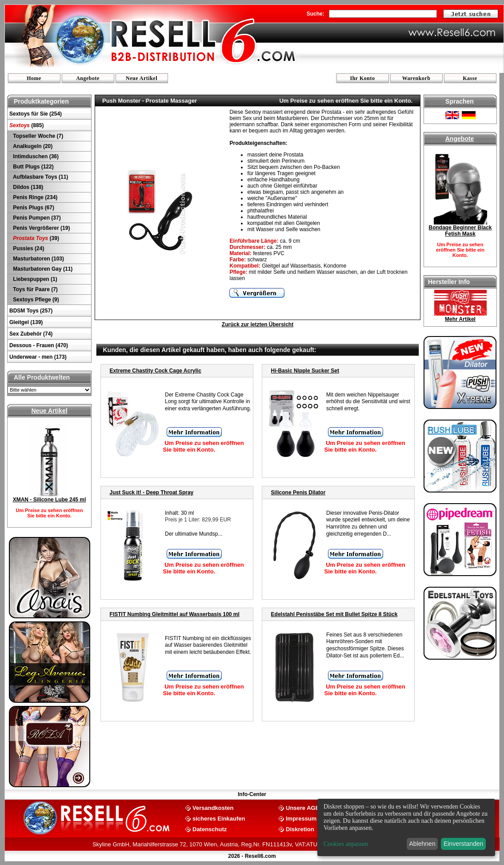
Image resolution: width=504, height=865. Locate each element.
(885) (26, 125)
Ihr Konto (363, 78)
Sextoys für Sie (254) (36, 114)
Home (34, 78)
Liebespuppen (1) (34, 279)
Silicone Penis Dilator (298, 493)
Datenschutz (210, 829)
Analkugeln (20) (32, 146)
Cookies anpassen (346, 844)
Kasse (470, 78)
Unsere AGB (303, 807)
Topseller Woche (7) (37, 136)
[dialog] (406, 827)
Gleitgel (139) (26, 322)
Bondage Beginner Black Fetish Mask (460, 231)
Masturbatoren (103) (38, 259)
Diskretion (300, 829)
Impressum (301, 818)
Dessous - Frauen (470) (39, 345)
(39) (35, 238)
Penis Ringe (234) (34, 197)
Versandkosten (213, 807)
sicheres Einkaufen (219, 818)
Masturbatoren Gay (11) (42, 269)
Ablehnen (422, 844)
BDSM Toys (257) (31, 311)
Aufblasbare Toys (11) (40, 177)
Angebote (88, 78)
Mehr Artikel (460, 319)
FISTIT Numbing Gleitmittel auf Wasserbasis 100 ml (175, 614)
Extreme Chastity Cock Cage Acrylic (156, 371)
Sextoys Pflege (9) (35, 300)
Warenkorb (416, 78)
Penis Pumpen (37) (36, 218)
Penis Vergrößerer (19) (41, 228)
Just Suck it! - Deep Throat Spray (152, 493)
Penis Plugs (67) (33, 208)
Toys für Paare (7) (35, 289)
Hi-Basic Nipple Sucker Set (305, 371)
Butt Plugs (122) (33, 167)
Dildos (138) (27, 187)
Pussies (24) (28, 248)
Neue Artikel (142, 78)
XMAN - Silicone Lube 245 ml (50, 500)
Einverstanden (464, 844)
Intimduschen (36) (35, 156)
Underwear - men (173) (38, 357)
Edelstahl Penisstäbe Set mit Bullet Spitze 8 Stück (334, 614)
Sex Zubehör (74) (31, 334)
